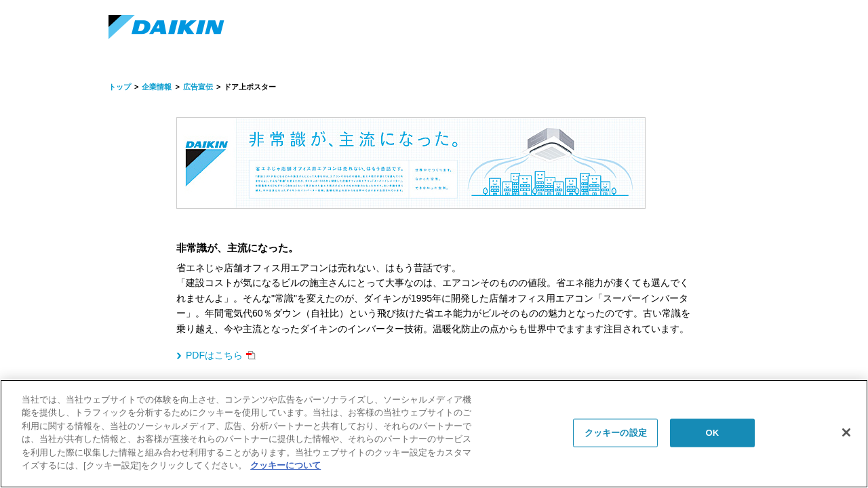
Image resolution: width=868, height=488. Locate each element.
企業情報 (157, 87)
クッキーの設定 (616, 433)
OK (712, 433)
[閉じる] (846, 432)
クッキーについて (285, 465)
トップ (120, 87)
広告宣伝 (198, 87)
